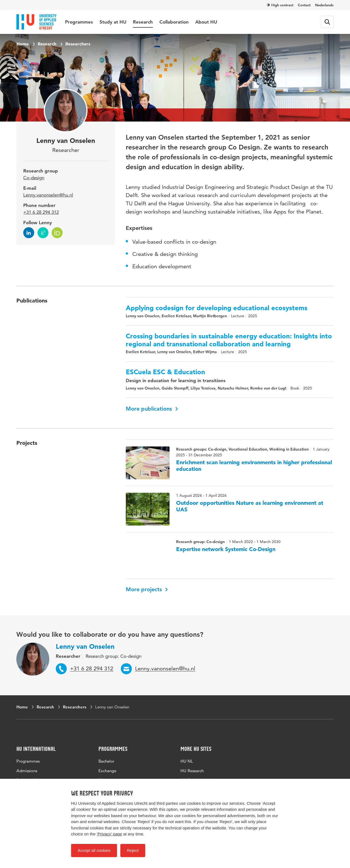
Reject (133, 850)
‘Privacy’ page (109, 834)
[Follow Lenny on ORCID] (57, 233)
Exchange (107, 771)
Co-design (34, 178)
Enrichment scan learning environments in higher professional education (254, 466)
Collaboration (174, 22)
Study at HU (113, 22)
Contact (304, 5)
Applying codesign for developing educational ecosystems (217, 308)
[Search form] (327, 22)
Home (23, 44)
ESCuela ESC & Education (165, 372)
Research (143, 22)
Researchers (78, 44)
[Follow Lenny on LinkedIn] (29, 233)
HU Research (192, 771)
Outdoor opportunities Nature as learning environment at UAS (250, 506)
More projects (147, 589)
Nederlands (324, 5)
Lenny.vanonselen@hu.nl (48, 195)
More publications (152, 409)
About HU (206, 22)
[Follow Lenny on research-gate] (43, 233)
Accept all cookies (94, 850)
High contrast (280, 5)
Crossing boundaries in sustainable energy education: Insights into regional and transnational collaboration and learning (229, 340)
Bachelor (106, 761)
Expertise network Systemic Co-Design (226, 549)
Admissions (27, 771)
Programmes (79, 22)
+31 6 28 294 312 (41, 212)
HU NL (187, 761)
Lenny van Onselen (85, 646)
